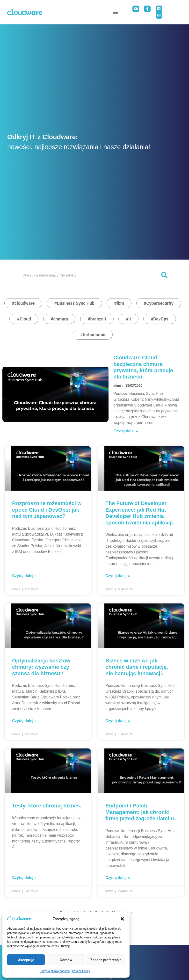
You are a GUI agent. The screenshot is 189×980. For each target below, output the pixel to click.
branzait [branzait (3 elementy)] (98, 319)
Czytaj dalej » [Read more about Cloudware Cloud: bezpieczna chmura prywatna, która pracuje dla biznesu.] (126, 431)
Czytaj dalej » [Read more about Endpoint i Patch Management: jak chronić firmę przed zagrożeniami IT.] (118, 878)
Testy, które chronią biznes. (47, 806)
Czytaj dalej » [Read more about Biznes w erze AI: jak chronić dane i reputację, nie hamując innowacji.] (118, 721)
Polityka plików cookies (55, 971)
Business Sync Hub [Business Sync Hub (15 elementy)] (76, 303)
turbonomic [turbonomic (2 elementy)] (94, 335)
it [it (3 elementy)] (130, 319)
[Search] (164, 275)
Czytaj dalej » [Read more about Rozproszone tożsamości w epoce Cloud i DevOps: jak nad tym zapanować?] (24, 576)
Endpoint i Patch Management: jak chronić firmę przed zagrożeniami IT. (141, 812)
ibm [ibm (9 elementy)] (120, 303)
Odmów (66, 960)
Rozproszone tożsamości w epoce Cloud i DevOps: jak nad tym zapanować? (47, 510)
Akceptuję (26, 960)
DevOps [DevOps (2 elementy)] (161, 319)
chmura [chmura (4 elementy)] (61, 319)
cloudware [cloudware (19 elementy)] (25, 303)
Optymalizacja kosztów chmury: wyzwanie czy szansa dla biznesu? (41, 667)
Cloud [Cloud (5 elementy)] (25, 319)
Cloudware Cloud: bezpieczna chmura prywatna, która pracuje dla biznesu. (143, 367)
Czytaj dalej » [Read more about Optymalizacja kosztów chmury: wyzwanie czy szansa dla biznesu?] (24, 721)
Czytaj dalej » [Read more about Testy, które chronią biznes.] (24, 878)
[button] (122, 919)
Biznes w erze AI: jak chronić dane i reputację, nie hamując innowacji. (137, 667)
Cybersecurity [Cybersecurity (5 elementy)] (160, 303)
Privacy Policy (81, 971)
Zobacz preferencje (106, 960)
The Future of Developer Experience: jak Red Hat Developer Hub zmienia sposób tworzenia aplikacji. (140, 513)
